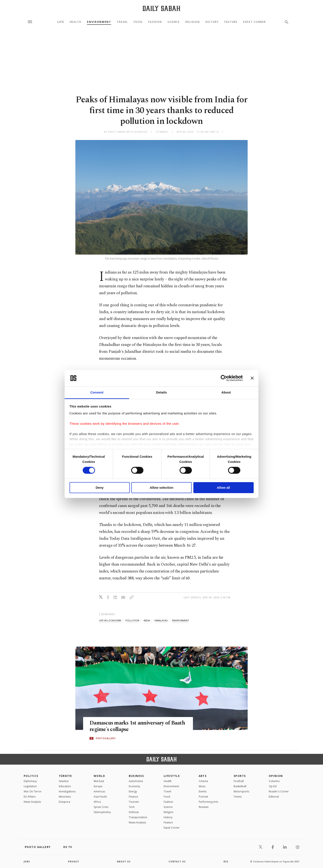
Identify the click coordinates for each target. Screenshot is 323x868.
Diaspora (64, 802)
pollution (132, 620)
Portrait (203, 797)
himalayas (161, 620)
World (99, 776)
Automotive (136, 781)
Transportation (138, 817)
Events (203, 791)
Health (76, 22)
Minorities (65, 797)
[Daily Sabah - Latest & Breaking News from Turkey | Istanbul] (161, 8)
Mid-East (99, 781)
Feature (231, 22)
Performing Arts (208, 802)
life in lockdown (110, 620)
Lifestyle (172, 776)
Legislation (30, 786)
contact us (177, 862)
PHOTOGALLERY (106, 738)
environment (181, 620)
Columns (274, 781)
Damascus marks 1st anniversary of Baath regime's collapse (138, 726)
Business (136, 776)
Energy (133, 791)
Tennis (238, 797)
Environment (99, 22)
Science (174, 22)
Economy (134, 786)
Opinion (276, 776)
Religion (193, 22)
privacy (74, 862)
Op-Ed (273, 786)
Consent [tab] (97, 392)
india (147, 620)
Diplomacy (30, 781)
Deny (100, 488)
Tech (132, 807)
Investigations (67, 791)
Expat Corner (254, 22)
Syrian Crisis (101, 807)
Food (138, 22)
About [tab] (226, 392)
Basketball (240, 786)
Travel (122, 22)
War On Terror (33, 791)
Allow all (223, 488)
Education (65, 786)
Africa (97, 802)
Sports (240, 776)
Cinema (203, 781)
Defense (134, 812)
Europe (98, 786)
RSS (226, 862)
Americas (99, 791)
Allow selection (161, 488)
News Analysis (32, 802)
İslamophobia (102, 812)
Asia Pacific (100, 797)
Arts (203, 776)
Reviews (204, 807)
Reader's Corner (279, 791)
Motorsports (241, 791)
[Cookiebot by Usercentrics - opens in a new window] (224, 378)
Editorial (274, 797)
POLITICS (31, 776)
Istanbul (64, 781)
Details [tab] (161, 392)
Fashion (155, 22)
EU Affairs (30, 797)
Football (239, 781)
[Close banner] (252, 378)
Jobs (27, 862)
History (212, 22)
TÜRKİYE (65, 776)
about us (124, 862)
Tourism (134, 802)
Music (202, 786)
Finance (133, 797)
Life (61, 22)
